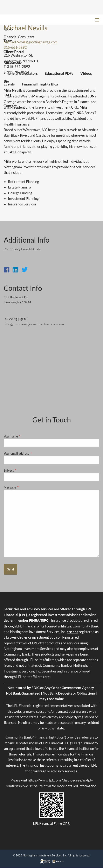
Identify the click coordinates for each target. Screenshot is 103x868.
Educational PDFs (59, 73)
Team (8, 41)
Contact (10, 106)
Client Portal (14, 52)
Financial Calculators (21, 73)
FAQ (7, 95)
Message (24, 487)
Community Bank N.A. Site (22, 249)
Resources (12, 62)
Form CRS (62, 824)
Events (9, 84)
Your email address (31, 453)
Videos (86, 73)
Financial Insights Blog (40, 84)
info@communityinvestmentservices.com (34, 324)
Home (9, 30)
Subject (23, 470)
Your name (25, 436)
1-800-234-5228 (16, 319)
